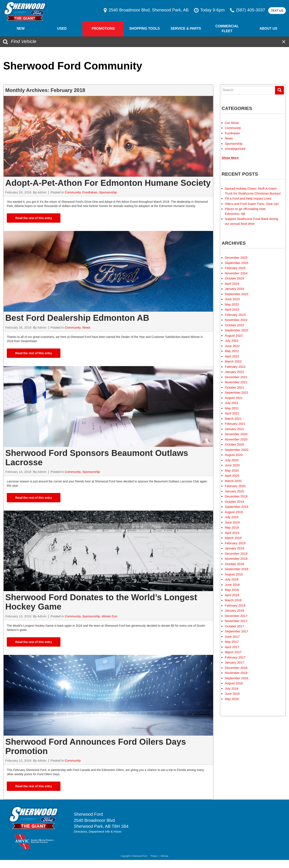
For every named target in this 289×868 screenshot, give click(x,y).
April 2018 (232, 595)
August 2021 (234, 398)
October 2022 (234, 325)
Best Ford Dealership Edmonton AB (77, 318)
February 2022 (235, 367)
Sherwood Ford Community (73, 66)
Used (62, 28)
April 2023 (232, 309)
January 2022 (234, 372)
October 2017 (234, 626)
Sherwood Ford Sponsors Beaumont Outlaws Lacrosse (97, 458)
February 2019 (235, 543)
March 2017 (233, 652)
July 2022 (232, 341)
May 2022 (232, 351)
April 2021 (232, 413)
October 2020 (234, 444)
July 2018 (232, 579)
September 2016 (237, 678)
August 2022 (234, 335)
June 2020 (232, 465)
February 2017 (235, 657)
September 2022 (237, 330)
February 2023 (235, 315)
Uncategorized (235, 149)
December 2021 (236, 377)
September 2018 (237, 569)
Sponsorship (108, 192)
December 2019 (236, 496)
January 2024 (234, 289)
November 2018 (236, 559)
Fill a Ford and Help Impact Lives (248, 198)
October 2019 (234, 502)
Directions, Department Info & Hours (98, 832)
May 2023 (232, 304)
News (86, 327)
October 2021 (234, 387)
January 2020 (234, 491)
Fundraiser (90, 192)
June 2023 (232, 299)
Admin (42, 192)
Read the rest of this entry (34, 218)
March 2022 (233, 361)
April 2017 (232, 647)
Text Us (277, 11)
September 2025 (237, 263)
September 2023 (237, 294)
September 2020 (237, 450)
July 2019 (232, 517)
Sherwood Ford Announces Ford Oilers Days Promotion (96, 746)
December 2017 (236, 616)
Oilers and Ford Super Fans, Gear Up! (252, 204)
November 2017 (236, 621)
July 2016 (232, 688)
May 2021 (232, 408)
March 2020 (233, 481)
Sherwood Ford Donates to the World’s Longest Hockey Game (101, 602)
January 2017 (234, 662)
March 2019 (233, 538)
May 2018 (232, 590)
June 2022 (232, 346)
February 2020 (235, 486)
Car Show (232, 123)
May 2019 (232, 527)
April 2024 (232, 284)
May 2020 (232, 470)
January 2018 (234, 610)
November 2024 (236, 273)
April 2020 (232, 476)
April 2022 (232, 356)
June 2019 (232, 522)
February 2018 (235, 605)
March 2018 (233, 600)
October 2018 (234, 564)
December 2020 (236, 434)
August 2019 (234, 512)
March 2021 (233, 419)
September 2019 (237, 507)
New (21, 28)
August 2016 (234, 683)
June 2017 (232, 637)
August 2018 (234, 574)
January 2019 (234, 548)
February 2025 (235, 268)
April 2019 (232, 533)
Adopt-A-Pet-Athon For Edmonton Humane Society (108, 183)
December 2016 (236, 668)
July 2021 (232, 403)
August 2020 (234, 455)
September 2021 (237, 392)
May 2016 (232, 699)
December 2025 (236, 258)
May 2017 (232, 642)
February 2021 (235, 424)
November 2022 (236, 320)
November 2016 (236, 673)
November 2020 (236, 439)
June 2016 (232, 694)
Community (73, 192)
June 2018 (232, 585)
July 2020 (232, 460)
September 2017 (237, 631)
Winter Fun (110, 616)
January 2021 (234, 429)
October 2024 (234, 278)
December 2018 (236, 553)
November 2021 (236, 382)
